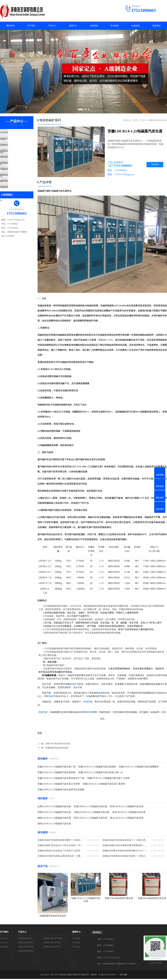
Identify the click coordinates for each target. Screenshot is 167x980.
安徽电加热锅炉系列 (16, 200)
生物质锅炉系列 (14, 134)
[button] (71, 175)
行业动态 (76, 944)
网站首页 (10, 26)
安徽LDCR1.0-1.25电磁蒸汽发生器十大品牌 (108, 779)
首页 (135, 121)
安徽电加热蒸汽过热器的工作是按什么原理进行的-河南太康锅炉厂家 (60, 852)
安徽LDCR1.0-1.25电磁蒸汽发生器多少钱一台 (100, 773)
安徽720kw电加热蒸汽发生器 (58, 745)
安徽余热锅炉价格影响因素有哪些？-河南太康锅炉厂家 (60, 841)
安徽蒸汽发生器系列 (16, 159)
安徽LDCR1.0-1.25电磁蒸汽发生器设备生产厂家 (61, 779)
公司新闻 (76, 939)
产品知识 (76, 948)
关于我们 (31, 26)
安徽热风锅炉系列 (15, 184)
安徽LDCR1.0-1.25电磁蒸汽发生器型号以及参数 (61, 791)
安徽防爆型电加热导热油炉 (57, 749)
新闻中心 (73, 26)
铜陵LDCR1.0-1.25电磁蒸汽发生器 (54, 819)
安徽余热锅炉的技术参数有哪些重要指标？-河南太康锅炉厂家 (125, 846)
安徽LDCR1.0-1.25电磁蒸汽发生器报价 (97, 768)
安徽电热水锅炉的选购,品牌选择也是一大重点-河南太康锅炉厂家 (60, 857)
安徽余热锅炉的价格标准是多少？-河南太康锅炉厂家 (125, 841)
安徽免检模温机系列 (16, 208)
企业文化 (4, 944)
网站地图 (123, 976)
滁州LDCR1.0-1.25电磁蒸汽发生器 (54, 825)
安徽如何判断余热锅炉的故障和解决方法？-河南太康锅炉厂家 (125, 852)
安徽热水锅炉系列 (15, 151)
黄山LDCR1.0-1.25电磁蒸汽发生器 (127, 819)
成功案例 (94, 26)
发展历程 (4, 948)
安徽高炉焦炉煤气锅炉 (17, 142)
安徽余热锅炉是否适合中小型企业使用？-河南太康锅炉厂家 (60, 846)
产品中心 (52, 26)
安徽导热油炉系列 (15, 167)
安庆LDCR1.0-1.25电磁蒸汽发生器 (90, 819)
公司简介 (4, 939)
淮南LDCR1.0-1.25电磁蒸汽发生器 (54, 813)
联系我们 (157, 26)
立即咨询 (155, 166)
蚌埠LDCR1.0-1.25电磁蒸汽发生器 (127, 808)
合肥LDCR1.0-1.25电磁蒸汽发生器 (54, 808)
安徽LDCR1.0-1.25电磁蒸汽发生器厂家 (57, 768)
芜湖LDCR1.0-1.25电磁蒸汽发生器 (90, 808)
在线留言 (136, 26)
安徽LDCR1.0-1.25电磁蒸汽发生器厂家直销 (104, 785)
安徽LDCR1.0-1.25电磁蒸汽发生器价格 (57, 773)
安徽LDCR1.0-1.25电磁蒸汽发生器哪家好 (139, 768)
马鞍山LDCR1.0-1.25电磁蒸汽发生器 (92, 813)
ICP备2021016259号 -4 (108, 976)
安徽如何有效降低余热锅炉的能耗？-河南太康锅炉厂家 (125, 857)
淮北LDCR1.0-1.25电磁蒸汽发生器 (129, 813)
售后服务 (115, 26)
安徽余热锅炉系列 (15, 192)
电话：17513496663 (105, 946)
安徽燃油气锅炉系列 (16, 175)
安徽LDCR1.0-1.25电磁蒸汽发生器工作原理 (59, 785)
